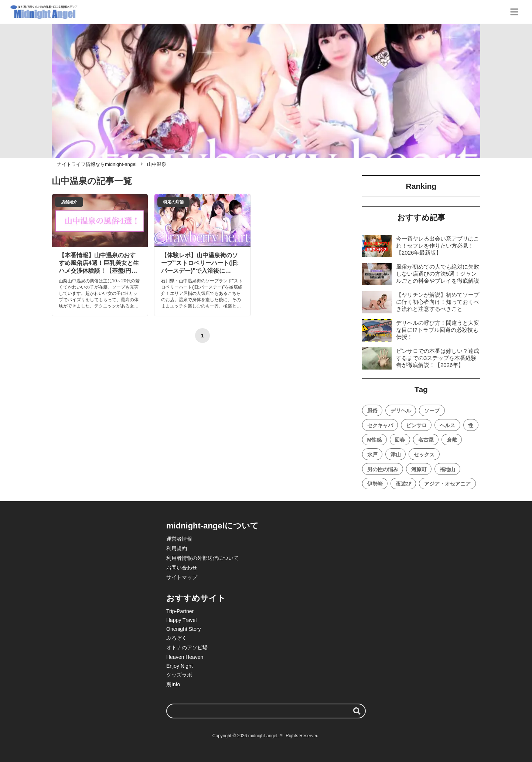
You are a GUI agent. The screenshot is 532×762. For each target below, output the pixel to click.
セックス (424, 455)
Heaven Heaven (185, 657)
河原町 (419, 469)
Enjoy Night (180, 666)
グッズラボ (179, 675)
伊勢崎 (375, 484)
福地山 (447, 469)
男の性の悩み (383, 469)
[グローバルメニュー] (514, 12)
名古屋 (426, 440)
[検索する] (357, 711)
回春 (400, 440)
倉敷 (452, 440)
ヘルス (447, 425)
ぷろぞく (177, 638)
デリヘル (401, 411)
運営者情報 (179, 539)
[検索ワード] (266, 711)
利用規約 (177, 548)
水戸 (372, 455)
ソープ (432, 411)
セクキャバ (380, 425)
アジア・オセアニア (447, 484)
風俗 (372, 411)
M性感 (375, 440)
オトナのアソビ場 (187, 647)
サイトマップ (182, 577)
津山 (396, 455)
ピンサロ (416, 425)
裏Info (173, 684)
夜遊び (403, 484)
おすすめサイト (196, 598)
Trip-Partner (180, 611)
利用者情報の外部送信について (202, 558)
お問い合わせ (182, 568)
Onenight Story (183, 629)
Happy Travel (181, 620)
